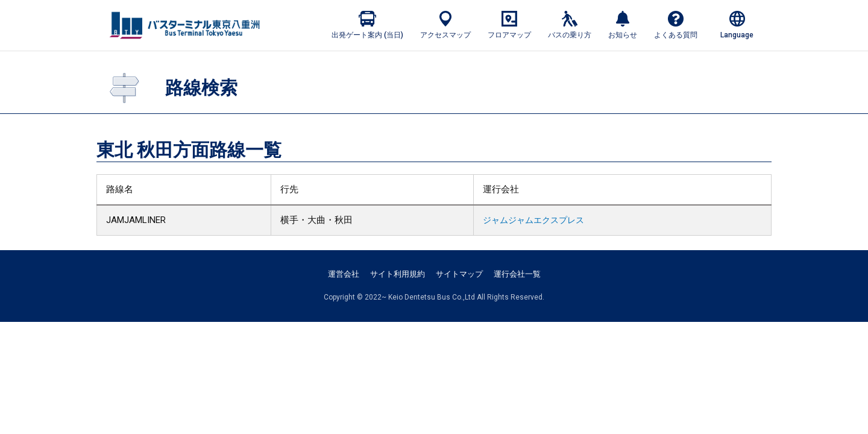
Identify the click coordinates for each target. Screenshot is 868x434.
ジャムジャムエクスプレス (529, 220)
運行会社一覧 (517, 274)
